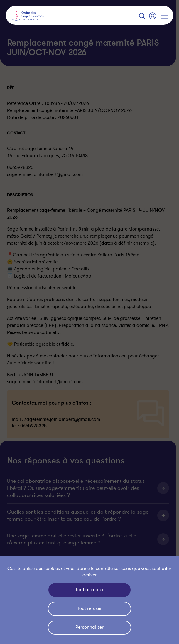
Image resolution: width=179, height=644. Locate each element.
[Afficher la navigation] (164, 16)
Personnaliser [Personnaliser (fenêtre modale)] (89, 627)
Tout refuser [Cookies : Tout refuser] (89, 608)
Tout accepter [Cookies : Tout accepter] (90, 590)
